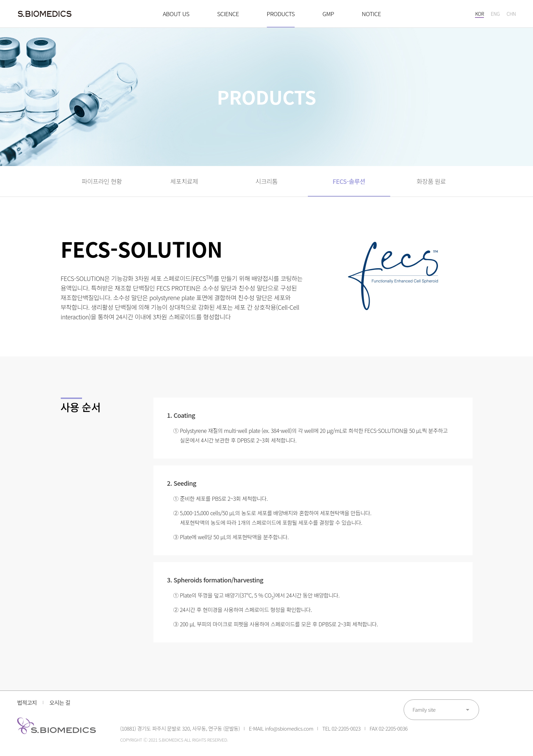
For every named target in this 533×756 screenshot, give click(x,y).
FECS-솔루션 (349, 181)
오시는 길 (60, 702)
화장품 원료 (431, 181)
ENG (495, 14)
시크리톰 (266, 181)
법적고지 (27, 702)
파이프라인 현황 (102, 181)
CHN (511, 14)
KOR (479, 14)
